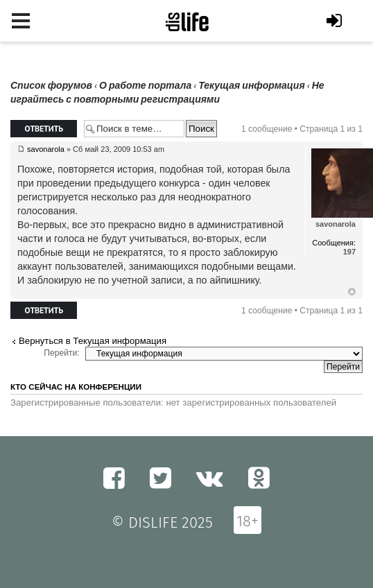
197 (349, 252)
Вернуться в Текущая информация (93, 341)
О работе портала (145, 86)
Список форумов (51, 86)
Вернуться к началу (352, 292)
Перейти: (61, 353)
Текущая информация (251, 86)
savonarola (46, 149)
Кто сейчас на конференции (76, 387)
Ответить (44, 129)
